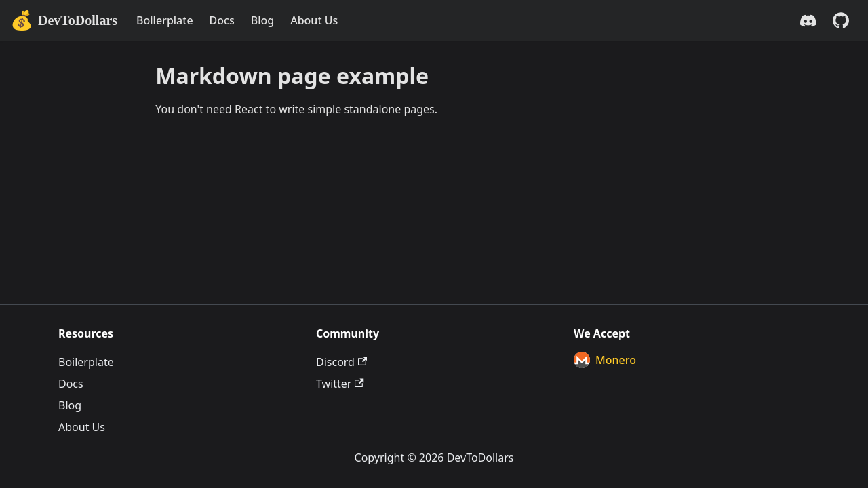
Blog (262, 20)
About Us (314, 20)
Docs (222, 20)
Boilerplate (165, 20)
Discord (341, 362)
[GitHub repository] (841, 20)
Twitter (340, 384)
